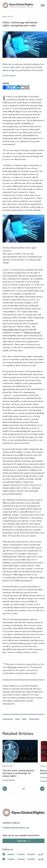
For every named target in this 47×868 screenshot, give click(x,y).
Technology (8, 719)
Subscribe (22, 841)
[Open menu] (43, 5)
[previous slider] (42, 789)
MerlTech (12, 667)
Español (31, 854)
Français (44, 781)
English (11, 854)
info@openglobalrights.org (16, 828)
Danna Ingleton (10, 76)
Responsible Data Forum (14, 330)
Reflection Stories (32, 333)
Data (17, 719)
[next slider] (5, 789)
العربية (40, 854)
